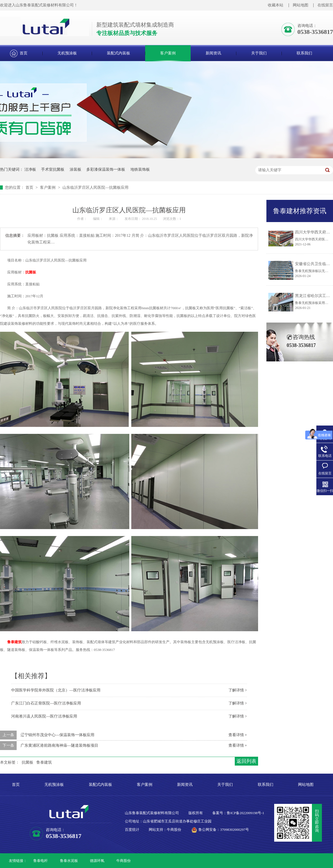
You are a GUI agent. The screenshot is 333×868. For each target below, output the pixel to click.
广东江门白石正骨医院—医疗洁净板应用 (46, 703)
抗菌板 (31, 272)
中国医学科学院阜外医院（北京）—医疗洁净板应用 (56, 690)
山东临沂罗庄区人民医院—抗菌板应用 (95, 188)
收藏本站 (276, 5)
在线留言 (325, 5)
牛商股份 (123, 861)
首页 (24, 53)
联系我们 (304, 53)
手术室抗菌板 (53, 169)
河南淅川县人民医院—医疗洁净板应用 (44, 716)
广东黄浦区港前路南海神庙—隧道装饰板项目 (59, 745)
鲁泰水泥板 (69, 861)
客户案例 (168, 53)
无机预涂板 (67, 53)
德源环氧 (97, 861)
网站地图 (301, 5)
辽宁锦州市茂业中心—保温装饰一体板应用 (57, 735)
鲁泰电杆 (41, 861)
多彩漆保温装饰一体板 (106, 169)
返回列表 (246, 761)
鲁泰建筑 (14, 642)
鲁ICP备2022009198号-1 (245, 813)
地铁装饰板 (140, 169)
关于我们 (259, 53)
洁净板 (30, 169)
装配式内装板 (118, 53)
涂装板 (75, 169)
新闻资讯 (213, 53)
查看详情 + (238, 735)
